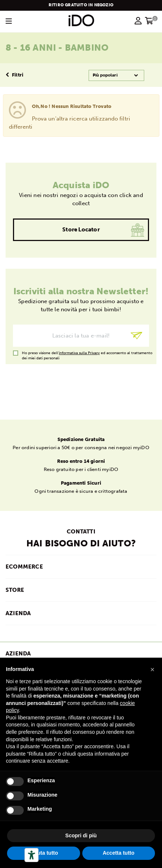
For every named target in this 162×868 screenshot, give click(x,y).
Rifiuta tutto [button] (44, 853)
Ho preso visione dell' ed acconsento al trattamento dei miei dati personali (87, 353)
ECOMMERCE (24, 567)
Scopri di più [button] (81, 835)
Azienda (18, 654)
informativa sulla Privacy (79, 353)
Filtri (14, 75)
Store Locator (81, 230)
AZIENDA (18, 613)
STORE (15, 590)
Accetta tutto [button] (119, 853)
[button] (152, 669)
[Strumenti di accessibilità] (32, 855)
